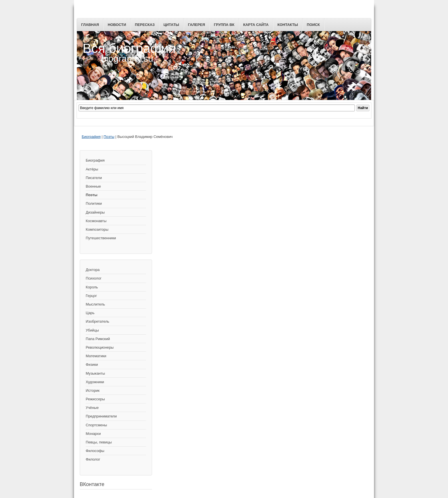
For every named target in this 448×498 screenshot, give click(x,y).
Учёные (92, 408)
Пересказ (145, 25)
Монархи (93, 434)
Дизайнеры (95, 212)
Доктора (93, 270)
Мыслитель (95, 304)
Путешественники (101, 238)
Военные (93, 186)
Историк (93, 390)
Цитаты (171, 25)
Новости (117, 25)
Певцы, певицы (99, 442)
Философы (95, 451)
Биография (91, 137)
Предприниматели (101, 416)
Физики (92, 365)
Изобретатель (97, 321)
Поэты (109, 137)
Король (92, 287)
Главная (90, 25)
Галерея (197, 25)
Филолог (93, 459)
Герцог (91, 296)
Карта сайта (256, 25)
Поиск (313, 25)
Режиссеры (95, 399)
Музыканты (95, 373)
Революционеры (100, 347)
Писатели (94, 178)
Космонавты (96, 221)
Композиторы (97, 229)
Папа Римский (98, 339)
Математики (96, 356)
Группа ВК (224, 25)
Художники (95, 382)
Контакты (288, 25)
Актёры (92, 169)
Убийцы (92, 330)
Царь (90, 313)
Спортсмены (96, 425)
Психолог (94, 278)
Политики (94, 203)
